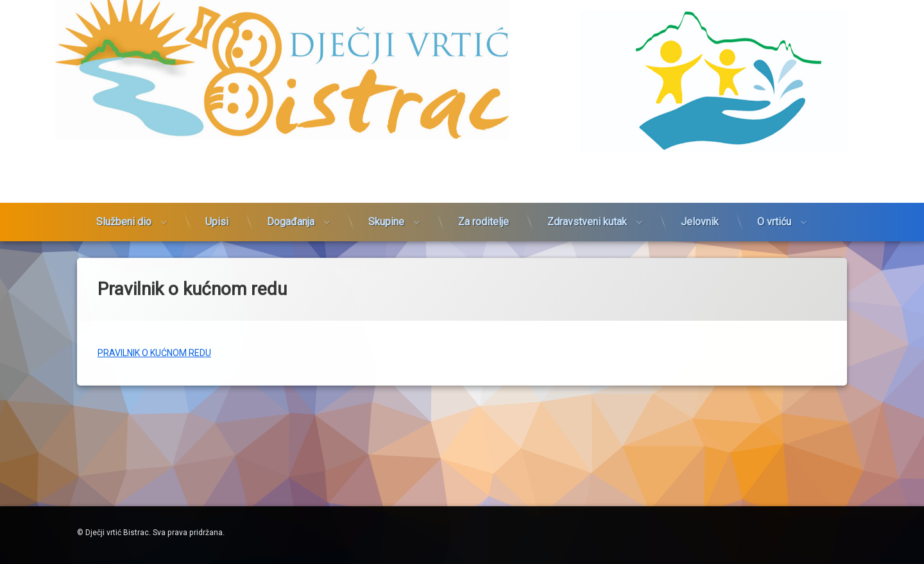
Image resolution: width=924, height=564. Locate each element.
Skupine (386, 140)
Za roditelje (483, 140)
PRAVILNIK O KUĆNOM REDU (154, 310)
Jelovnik (700, 140)
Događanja (291, 140)
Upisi (217, 140)
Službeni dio (124, 140)
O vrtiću (774, 140)
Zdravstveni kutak (587, 140)
